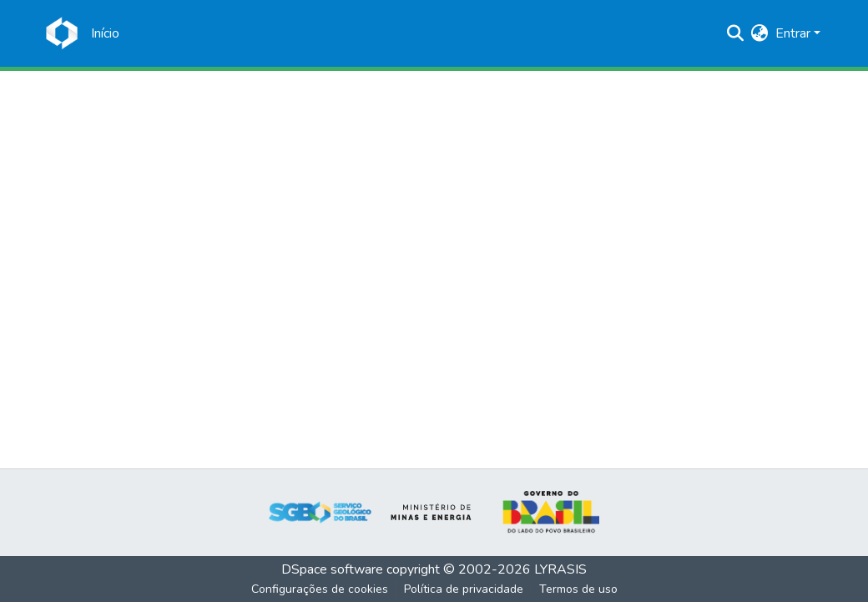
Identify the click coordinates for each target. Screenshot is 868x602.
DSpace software (332, 569)
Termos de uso (578, 589)
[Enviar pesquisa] (736, 33)
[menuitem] (760, 33)
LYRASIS (560, 569)
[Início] (105, 33)
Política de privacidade (464, 589)
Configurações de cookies (320, 589)
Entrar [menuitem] (793, 33)
